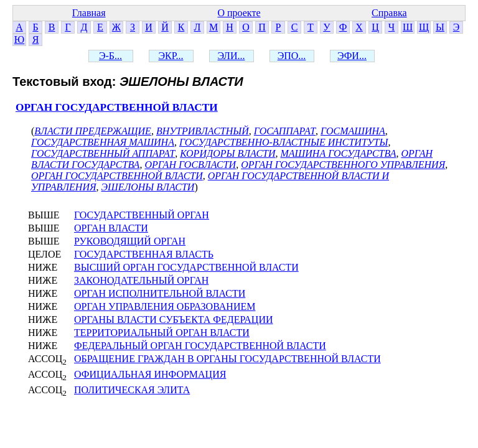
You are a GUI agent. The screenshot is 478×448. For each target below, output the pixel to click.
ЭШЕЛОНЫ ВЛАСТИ (148, 187)
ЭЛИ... (232, 56)
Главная (89, 13)
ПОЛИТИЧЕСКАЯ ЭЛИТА (132, 390)
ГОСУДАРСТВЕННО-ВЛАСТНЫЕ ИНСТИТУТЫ (284, 142)
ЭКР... (171, 56)
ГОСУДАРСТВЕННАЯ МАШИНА (103, 142)
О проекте (239, 13)
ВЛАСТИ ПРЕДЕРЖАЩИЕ (93, 131)
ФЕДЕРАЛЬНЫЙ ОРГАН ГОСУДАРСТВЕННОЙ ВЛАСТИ (200, 346)
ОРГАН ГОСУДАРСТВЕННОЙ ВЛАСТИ (117, 107)
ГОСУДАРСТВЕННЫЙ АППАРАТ (103, 153)
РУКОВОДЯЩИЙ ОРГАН (130, 241)
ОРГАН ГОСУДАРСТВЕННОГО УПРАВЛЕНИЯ (343, 165)
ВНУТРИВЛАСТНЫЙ (203, 131)
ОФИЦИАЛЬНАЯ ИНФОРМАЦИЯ (150, 374)
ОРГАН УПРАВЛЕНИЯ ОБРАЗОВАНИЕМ (165, 306)
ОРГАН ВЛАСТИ (111, 228)
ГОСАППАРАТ (285, 131)
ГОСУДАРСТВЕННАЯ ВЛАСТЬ (144, 254)
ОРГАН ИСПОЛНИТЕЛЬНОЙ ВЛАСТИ (160, 293)
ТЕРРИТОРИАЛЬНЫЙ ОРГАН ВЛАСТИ (162, 333)
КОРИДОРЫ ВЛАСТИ (227, 153)
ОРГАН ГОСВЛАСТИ (190, 165)
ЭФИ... (352, 56)
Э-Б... (110, 56)
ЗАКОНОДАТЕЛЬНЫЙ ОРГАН (141, 280)
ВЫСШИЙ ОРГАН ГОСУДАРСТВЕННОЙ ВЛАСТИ (186, 267)
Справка (389, 13)
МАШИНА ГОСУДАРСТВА (339, 153)
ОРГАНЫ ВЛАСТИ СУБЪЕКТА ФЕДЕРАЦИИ (174, 320)
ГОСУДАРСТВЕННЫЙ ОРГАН (142, 215)
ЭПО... (292, 56)
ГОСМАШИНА (353, 131)
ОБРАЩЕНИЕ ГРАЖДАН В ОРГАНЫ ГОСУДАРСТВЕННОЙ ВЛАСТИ (227, 359)
